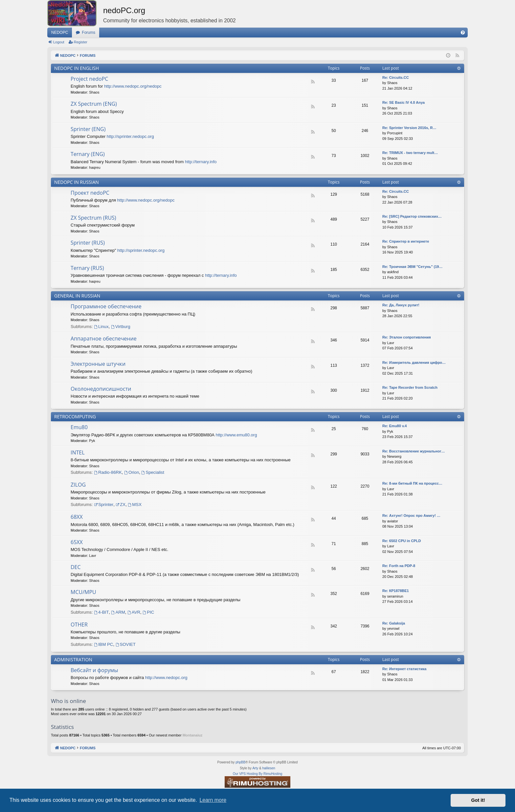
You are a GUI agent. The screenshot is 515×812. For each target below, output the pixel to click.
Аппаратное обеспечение (104, 339)
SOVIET (126, 644)
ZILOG (78, 485)
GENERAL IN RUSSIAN (77, 296)
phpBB (240, 762)
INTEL (78, 452)
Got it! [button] (478, 800)
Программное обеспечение (106, 306)
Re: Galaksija (394, 623)
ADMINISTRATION (73, 659)
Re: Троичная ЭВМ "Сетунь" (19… (412, 267)
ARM (118, 612)
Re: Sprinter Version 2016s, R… (409, 128)
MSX (135, 505)
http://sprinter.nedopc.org (130, 136)
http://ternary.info (201, 162)
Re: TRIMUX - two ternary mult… (410, 153)
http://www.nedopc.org (166, 678)
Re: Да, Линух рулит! (401, 305)
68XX (77, 517)
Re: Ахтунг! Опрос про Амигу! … (411, 516)
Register (81, 42)
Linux (101, 327)
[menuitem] (463, 33)
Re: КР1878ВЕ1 (396, 591)
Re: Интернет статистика (404, 669)
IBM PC (103, 644)
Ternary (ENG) (88, 154)
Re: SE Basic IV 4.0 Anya (403, 102)
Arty (255, 768)
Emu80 (79, 427)
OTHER (79, 625)
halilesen (269, 768)
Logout (59, 42)
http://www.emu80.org (236, 435)
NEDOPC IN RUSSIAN (77, 182)
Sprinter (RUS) (88, 243)
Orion (132, 472)
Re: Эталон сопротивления (407, 337)
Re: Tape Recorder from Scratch (410, 387)
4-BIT (101, 612)
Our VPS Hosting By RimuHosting (258, 774)
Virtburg (121, 327)
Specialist (153, 472)
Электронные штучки (98, 364)
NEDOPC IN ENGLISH (77, 68)
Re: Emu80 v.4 (394, 426)
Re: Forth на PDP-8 (399, 566)
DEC (76, 567)
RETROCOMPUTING (75, 417)
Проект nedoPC (90, 193)
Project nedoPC (89, 79)
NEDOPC (60, 33)
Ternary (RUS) (87, 268)
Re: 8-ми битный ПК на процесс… (412, 483)
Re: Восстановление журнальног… (414, 451)
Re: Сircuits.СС (396, 77)
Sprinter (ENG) (88, 129)
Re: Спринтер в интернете (406, 241)
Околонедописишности (101, 389)
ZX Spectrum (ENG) (94, 104)
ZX (121, 505)
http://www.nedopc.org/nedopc (133, 86)
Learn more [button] (213, 800)
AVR (134, 612)
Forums (89, 33)
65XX (77, 542)
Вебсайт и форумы (94, 670)
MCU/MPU (83, 592)
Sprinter (104, 505)
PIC (148, 612)
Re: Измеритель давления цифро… (414, 362)
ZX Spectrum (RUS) (93, 218)
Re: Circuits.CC (396, 191)
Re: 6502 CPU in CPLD (402, 541)
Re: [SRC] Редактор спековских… (412, 216)
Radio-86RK (108, 472)
